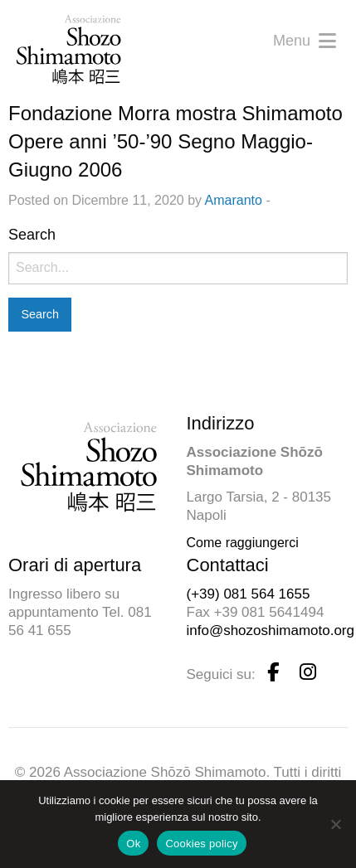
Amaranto (234, 200)
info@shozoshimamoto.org (271, 630)
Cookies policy (201, 844)
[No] (335, 824)
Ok (133, 844)
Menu (305, 41)
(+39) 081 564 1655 (249, 594)
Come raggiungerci (243, 543)
